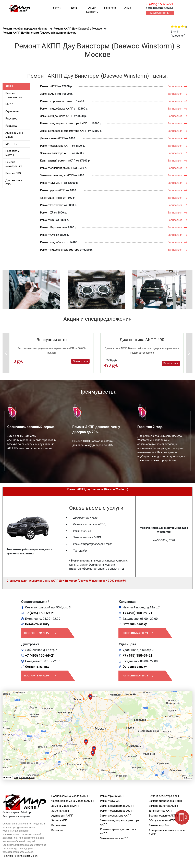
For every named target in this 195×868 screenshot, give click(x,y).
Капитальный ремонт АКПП (58, 161)
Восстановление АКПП (163, 816)
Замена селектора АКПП (56, 153)
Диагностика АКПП (52, 138)
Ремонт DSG (48, 220)
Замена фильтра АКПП (163, 806)
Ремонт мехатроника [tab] (14, 164)
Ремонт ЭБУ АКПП (52, 183)
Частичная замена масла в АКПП (73, 801)
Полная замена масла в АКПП (71, 796)
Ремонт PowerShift (52, 205)
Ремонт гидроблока (53, 242)
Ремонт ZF (47, 213)
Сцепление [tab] (12, 111)
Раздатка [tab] (11, 126)
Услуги (57, 8)
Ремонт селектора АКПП (56, 146)
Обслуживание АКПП (162, 820)
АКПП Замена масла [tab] (14, 135)
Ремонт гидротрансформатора (60, 250)
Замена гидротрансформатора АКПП (64, 131)
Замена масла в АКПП (114, 838)
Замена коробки (159, 825)
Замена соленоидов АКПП (57, 175)
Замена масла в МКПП (66, 806)
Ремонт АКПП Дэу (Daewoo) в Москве (78, 29)
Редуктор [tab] (11, 119)
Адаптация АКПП (51, 198)
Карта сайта (59, 825)
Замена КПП (59, 820)
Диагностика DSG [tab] (14, 182)
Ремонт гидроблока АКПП (57, 109)
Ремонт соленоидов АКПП (57, 168)
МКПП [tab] (9, 104)
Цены (75, 8)
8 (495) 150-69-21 (160, 4)
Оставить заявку (37, 624)
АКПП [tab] (9, 86)
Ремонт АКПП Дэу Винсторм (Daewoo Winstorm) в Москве (39, 33)
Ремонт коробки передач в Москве (25, 29)
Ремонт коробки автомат (56, 101)
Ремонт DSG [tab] (13, 173)
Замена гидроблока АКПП (57, 116)
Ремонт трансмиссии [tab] (14, 95)
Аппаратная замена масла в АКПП (167, 832)
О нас (127, 8)
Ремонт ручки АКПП (53, 190)
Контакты (92, 12)
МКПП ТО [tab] (11, 144)
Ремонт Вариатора (52, 227)
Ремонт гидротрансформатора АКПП (64, 123)
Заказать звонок (158, 13)
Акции (92, 8)
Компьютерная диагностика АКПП (118, 831)
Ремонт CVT (48, 235)
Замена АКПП (49, 94)
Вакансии (110, 8)
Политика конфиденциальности (20, 856)
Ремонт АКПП (49, 86)
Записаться (175, 86)
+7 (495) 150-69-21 (40, 613)
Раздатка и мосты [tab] (12, 153)
